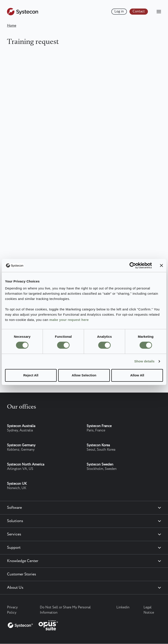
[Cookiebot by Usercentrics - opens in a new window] (133, 265)
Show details (144, 361)
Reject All (31, 375)
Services (14, 534)
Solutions (15, 521)
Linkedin (123, 607)
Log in (119, 11)
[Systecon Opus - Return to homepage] (33, 624)
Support (14, 548)
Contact (139, 11)
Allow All (137, 375)
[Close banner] (161, 265)
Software (14, 508)
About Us (15, 588)
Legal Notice (149, 610)
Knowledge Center (23, 561)
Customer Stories (22, 574)
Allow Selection (84, 375)
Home (12, 26)
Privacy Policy (12, 610)
